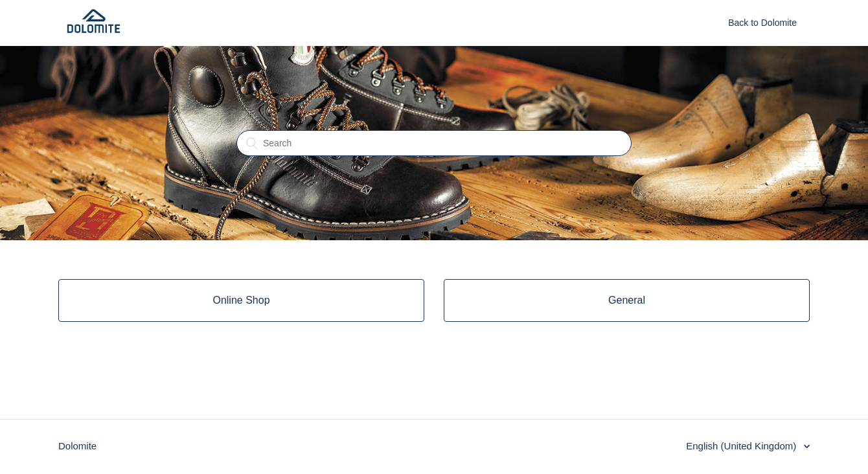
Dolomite (77, 446)
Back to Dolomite (762, 23)
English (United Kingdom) (742, 446)
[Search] (434, 143)
